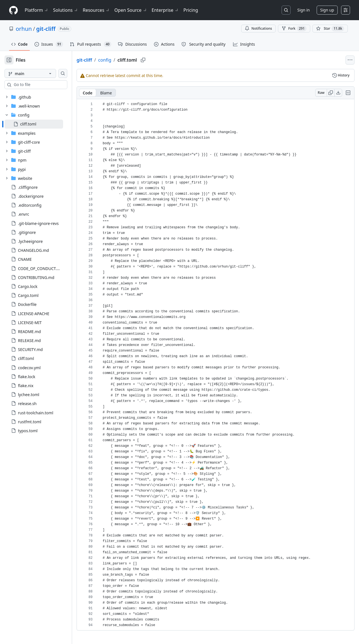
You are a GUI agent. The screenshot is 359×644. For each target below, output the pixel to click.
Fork (294, 29)
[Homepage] (13, 10)
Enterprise (165, 10)
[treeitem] (43, 124)
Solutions (66, 10)
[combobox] (47, 85)
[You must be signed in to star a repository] (330, 29)
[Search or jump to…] (286, 10)
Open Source (131, 10)
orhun (24, 29)
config (123, 60)
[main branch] (39, 73)
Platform (37, 10)
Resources (96, 10)
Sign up (327, 10)
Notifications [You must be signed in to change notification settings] (258, 28)
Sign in (303, 10)
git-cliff (46, 29)
